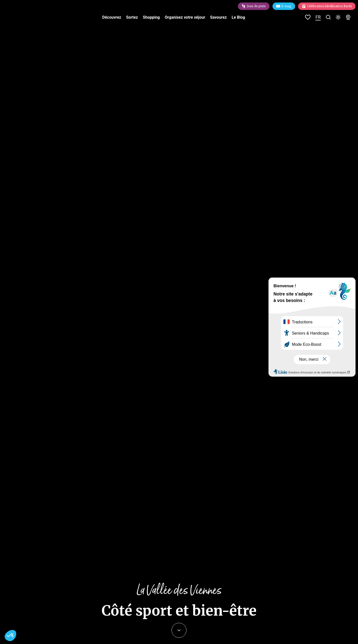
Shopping (151, 17)
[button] (10, 636)
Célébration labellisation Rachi (329, 6)
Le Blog (238, 17)
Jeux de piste (256, 6)
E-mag (286, 6)
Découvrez (112, 17)
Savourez (218, 17)
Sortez (132, 17)
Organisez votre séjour (185, 17)
